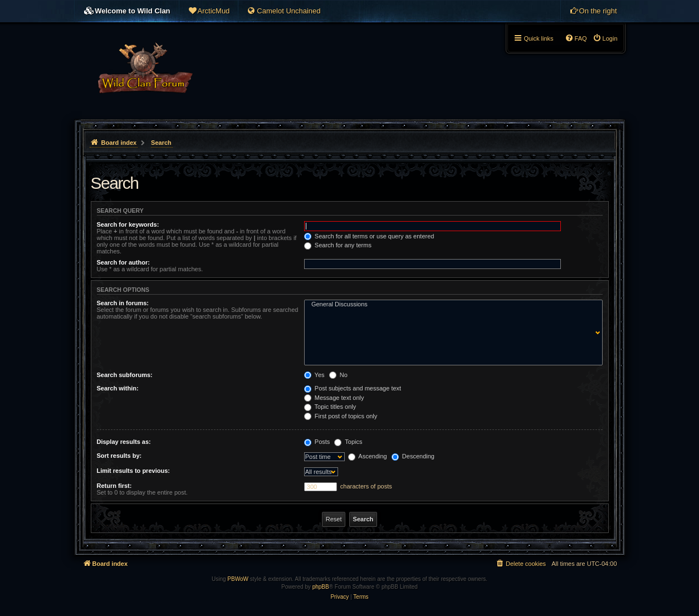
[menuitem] (209, 11)
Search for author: (123, 262)
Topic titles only (330, 407)
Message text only (334, 398)
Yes (314, 375)
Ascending (368, 456)
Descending (413, 456)
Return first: (114, 486)
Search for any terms (338, 245)
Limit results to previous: (133, 471)
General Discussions (451, 305)
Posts (317, 442)
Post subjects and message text (353, 388)
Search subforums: (125, 375)
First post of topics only (341, 416)
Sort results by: (119, 456)
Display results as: (124, 442)
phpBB (321, 587)
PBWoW (238, 579)
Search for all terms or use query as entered (369, 236)
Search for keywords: (128, 224)
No (338, 375)
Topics (348, 442)
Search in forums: (123, 303)
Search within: (118, 388)
